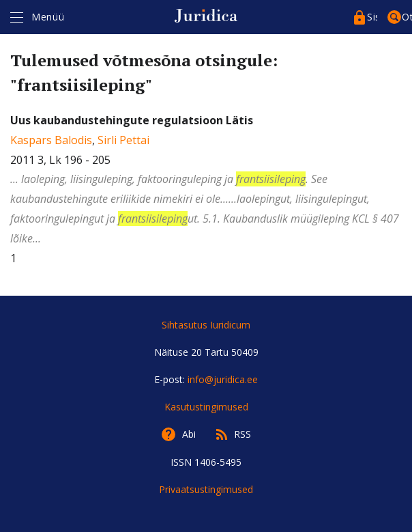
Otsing (407, 17)
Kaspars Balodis (51, 140)
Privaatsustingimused (206, 489)
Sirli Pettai (123, 140)
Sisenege (372, 17)
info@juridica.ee (223, 379)
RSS (242, 434)
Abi (189, 434)
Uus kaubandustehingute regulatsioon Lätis (132, 120)
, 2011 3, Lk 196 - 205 (206, 181)
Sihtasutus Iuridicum (206, 325)
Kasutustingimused (206, 407)
